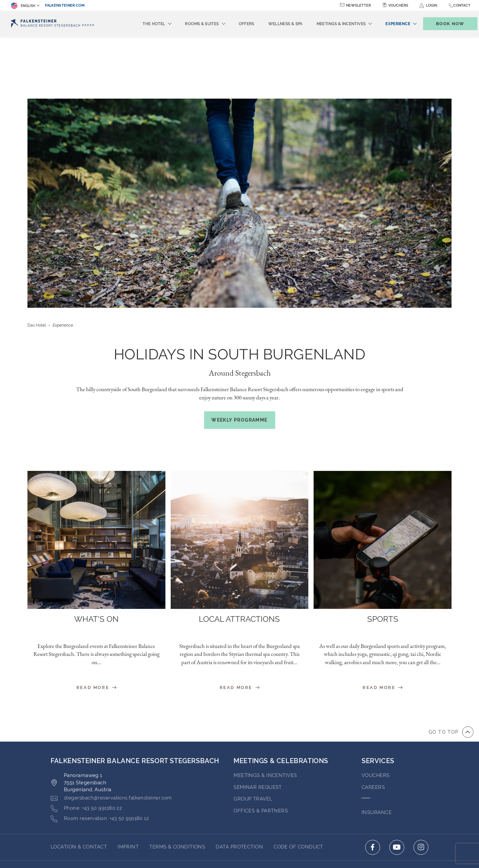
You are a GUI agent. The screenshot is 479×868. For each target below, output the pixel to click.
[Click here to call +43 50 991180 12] (100, 756)
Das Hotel (37, 263)
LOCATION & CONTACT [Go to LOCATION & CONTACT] (79, 785)
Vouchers (398, 5)
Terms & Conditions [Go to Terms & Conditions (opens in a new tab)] (177, 785)
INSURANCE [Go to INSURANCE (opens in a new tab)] (377, 750)
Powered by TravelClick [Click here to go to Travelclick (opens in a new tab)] (240, 836)
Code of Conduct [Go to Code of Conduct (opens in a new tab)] (298, 785)
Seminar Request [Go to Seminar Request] (258, 725)
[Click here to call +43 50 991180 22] (86, 746)
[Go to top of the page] (451, 670)
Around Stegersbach (240, 311)
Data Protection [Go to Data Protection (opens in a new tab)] (239, 785)
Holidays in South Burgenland (239, 292)
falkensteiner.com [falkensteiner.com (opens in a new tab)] (65, 5)
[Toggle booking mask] (443, 24)
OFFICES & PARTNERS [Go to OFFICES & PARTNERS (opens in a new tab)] (261, 749)
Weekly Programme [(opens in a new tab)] (239, 358)
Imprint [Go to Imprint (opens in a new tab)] (128, 785)
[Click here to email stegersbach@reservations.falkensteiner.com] (111, 736)
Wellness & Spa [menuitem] (275, 24)
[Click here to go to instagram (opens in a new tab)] (421, 785)
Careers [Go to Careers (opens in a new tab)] (373, 725)
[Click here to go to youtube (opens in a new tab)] (397, 785)
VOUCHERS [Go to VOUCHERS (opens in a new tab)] (376, 713)
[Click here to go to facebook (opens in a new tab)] (373, 785)
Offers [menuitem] (236, 24)
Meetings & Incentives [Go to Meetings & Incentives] (265, 713)
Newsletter (358, 5)
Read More (96, 625)
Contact (462, 5)
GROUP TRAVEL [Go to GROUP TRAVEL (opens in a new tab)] (253, 737)
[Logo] (53, 24)
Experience (63, 263)
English (23, 6)
